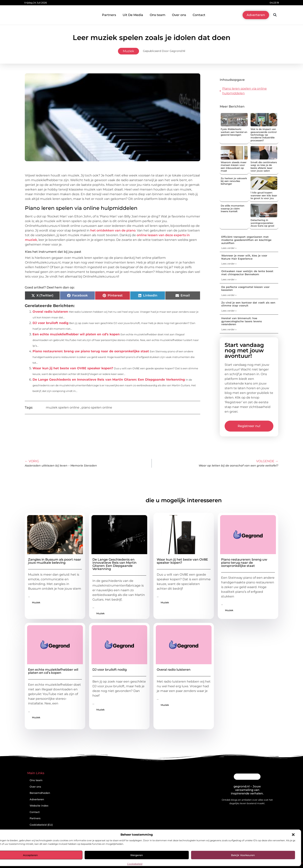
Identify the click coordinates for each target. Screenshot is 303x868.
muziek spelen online (63, 407)
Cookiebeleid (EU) (41, 825)
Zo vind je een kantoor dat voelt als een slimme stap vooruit (248, 304)
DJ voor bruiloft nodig (50, 323)
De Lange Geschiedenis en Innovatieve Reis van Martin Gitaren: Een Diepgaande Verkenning (109, 380)
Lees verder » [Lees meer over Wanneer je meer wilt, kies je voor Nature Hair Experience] (229, 264)
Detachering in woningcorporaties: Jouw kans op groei (262, 223)
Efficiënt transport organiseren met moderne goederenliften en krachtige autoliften (246, 240)
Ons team (158, 15)
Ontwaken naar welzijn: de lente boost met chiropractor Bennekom (247, 273)
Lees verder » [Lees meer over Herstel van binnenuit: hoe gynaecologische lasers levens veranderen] (229, 329)
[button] (293, 835)
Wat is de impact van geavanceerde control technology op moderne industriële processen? (264, 135)
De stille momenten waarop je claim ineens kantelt (233, 208)
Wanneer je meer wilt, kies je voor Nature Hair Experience (244, 257)
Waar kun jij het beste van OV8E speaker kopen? (73, 368)
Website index (39, 806)
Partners (109, 15)
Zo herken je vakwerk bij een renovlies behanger (234, 181)
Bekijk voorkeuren (243, 855)
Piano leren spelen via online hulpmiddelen (245, 91)
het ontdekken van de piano (113, 230)
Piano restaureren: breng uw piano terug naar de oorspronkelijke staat (91, 351)
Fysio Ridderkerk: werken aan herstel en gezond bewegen (234, 132)
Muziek (128, 51)
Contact (199, 15)
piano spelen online (97, 407)
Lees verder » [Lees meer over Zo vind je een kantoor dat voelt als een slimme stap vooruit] (229, 311)
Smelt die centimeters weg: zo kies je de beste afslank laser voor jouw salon (264, 166)
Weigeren (137, 855)
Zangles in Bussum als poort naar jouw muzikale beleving (55, 561)
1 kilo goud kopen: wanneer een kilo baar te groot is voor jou (264, 195)
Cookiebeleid (135, 864)
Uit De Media (133, 15)
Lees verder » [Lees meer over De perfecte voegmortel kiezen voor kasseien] (229, 295)
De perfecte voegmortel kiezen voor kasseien (245, 288)
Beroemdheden (40, 793)
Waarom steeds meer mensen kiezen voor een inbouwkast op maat (234, 166)
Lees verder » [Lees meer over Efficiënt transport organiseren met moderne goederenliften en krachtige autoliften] (229, 248)
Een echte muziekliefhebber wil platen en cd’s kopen (76, 334)
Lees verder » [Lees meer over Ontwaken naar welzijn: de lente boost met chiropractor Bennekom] (229, 279)
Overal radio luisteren (50, 312)
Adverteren (37, 799)
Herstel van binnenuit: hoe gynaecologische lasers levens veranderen (242, 321)
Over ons (179, 15)
